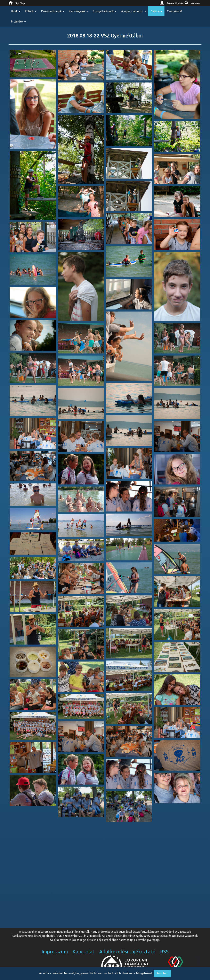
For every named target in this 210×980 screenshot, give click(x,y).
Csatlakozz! (174, 11)
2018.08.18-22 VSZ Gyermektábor (105, 36)
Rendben (162, 973)
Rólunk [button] (31, 11)
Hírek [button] (16, 11)
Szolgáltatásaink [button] (105, 11)
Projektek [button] (18, 21)
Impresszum (55, 952)
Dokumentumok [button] (53, 11)
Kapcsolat (84, 952)
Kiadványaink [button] (78, 11)
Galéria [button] (156, 11)
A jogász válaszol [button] (134, 11)
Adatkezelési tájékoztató (127, 952)
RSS (164, 952)
